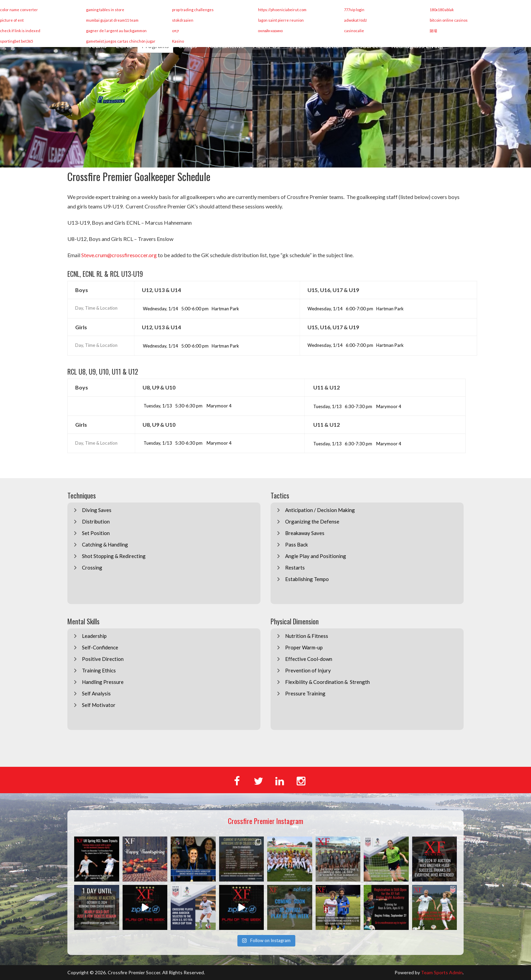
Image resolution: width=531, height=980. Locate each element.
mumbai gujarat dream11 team (112, 20)
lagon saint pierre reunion (281, 20)
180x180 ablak (442, 10)
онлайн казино (270, 31)
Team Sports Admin (442, 972)
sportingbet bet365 (16, 41)
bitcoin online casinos (449, 20)
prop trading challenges (193, 10)
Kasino (178, 41)
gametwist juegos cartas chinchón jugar (121, 41)
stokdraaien (183, 20)
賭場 (433, 31)
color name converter (19, 10)
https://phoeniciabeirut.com (282, 10)
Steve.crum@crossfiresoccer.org (119, 255)
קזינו (176, 31)
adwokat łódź (355, 20)
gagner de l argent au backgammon (116, 31)
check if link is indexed (20, 31)
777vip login (354, 10)
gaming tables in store (105, 10)
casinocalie (354, 31)
